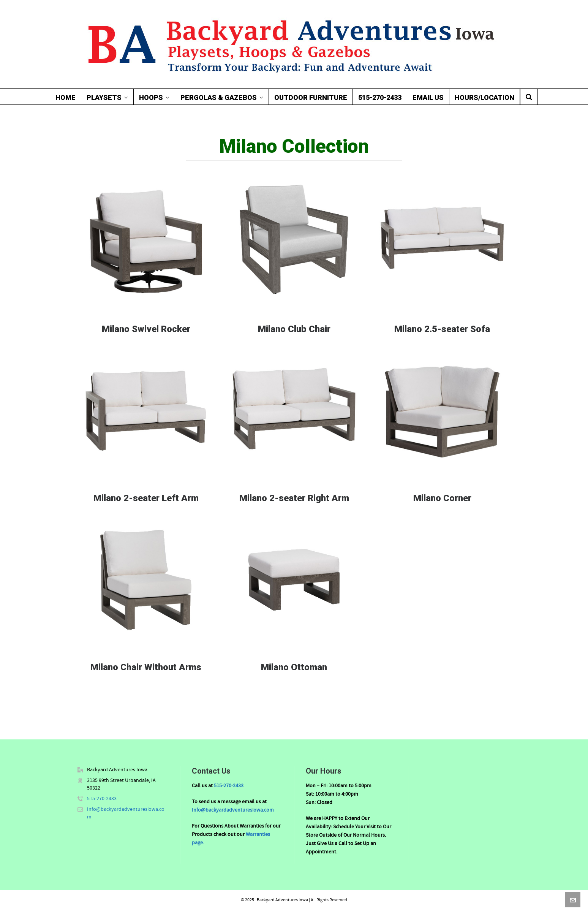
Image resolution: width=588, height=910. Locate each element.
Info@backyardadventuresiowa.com (233, 810)
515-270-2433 (102, 799)
